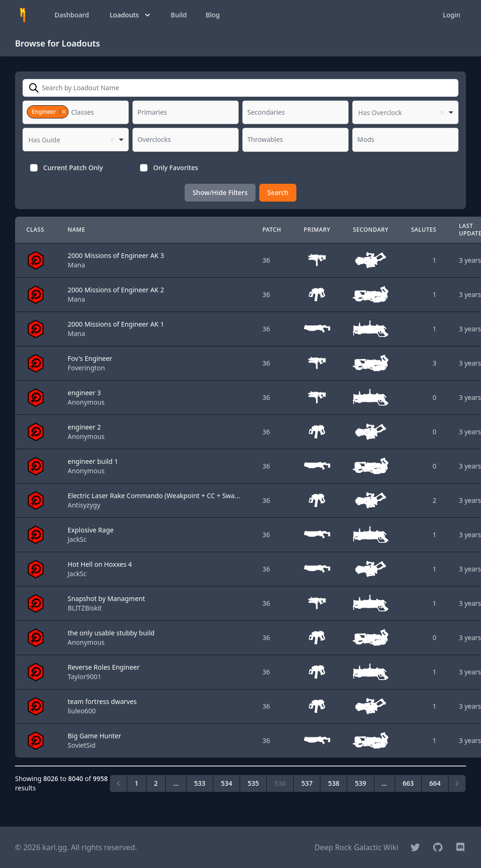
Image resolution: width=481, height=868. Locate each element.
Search (278, 192)
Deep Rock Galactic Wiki (356, 847)
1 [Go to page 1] (137, 783)
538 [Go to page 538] (334, 783)
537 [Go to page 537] (307, 783)
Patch (272, 230)
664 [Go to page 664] (435, 783)
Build (179, 15)
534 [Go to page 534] (226, 783)
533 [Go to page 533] (200, 783)
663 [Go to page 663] (408, 783)
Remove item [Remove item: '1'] (64, 112)
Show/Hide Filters (220, 192)
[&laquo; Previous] (118, 783)
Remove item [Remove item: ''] (442, 112)
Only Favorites (176, 168)
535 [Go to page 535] (253, 783)
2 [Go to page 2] (156, 783)
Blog (213, 15)
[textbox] (85, 112)
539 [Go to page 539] (360, 783)
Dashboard (72, 15)
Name (76, 230)
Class (35, 230)
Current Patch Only (73, 168)
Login (452, 15)
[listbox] (405, 112)
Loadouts (131, 15)
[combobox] (76, 112)
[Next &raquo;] (457, 783)
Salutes (424, 230)
